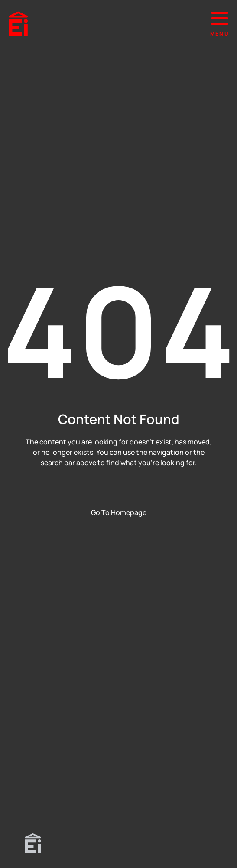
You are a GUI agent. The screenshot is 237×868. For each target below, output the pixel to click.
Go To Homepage (119, 512)
